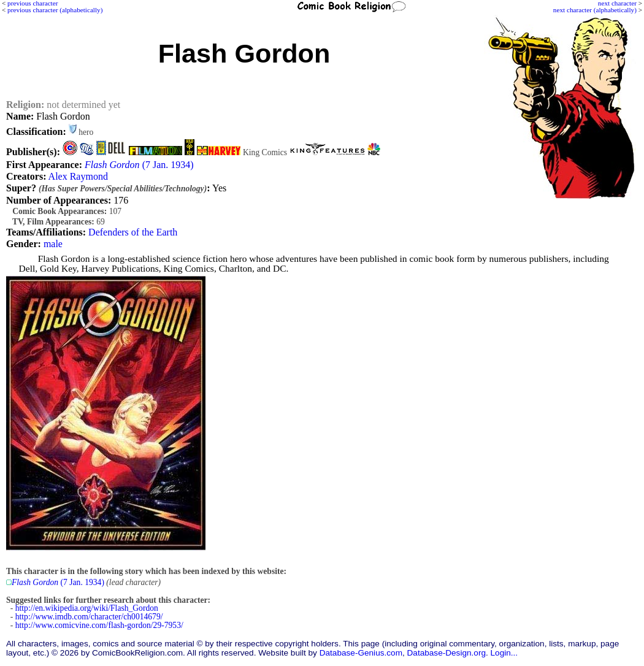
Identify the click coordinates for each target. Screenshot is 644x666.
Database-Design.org (447, 653)
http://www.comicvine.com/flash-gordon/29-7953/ (99, 625)
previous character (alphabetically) (55, 10)
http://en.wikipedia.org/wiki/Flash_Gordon (87, 608)
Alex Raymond (78, 176)
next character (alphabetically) (595, 10)
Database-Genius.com (361, 653)
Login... (504, 653)
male (53, 244)
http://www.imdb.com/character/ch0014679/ (89, 617)
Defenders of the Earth (133, 232)
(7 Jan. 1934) (139, 165)
